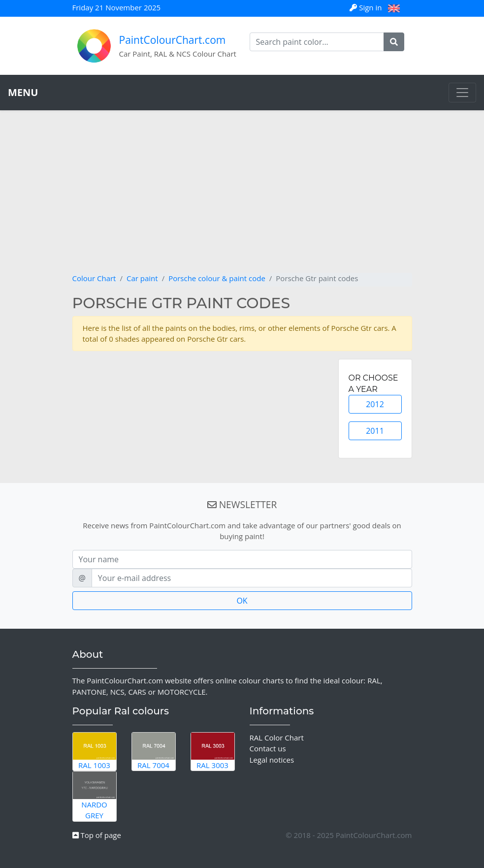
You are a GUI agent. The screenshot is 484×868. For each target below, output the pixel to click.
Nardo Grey (95, 796)
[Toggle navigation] (462, 93)
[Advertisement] (242, 199)
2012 (375, 404)
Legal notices (272, 760)
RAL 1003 (95, 751)
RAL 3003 (213, 751)
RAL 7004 (154, 751)
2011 (375, 431)
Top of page (97, 835)
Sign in (367, 7)
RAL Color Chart (277, 738)
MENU (23, 92)
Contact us (268, 748)
